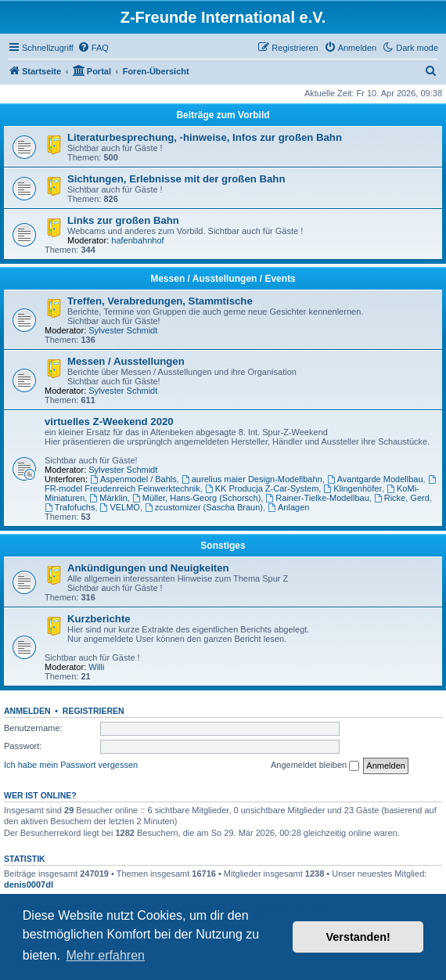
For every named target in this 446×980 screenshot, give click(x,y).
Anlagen (288, 507)
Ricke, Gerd (402, 498)
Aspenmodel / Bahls (133, 479)
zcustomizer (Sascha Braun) (204, 507)
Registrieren (94, 711)
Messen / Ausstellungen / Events (223, 279)
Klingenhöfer (352, 488)
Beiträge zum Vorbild (223, 115)
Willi (96, 667)
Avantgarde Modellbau (375, 479)
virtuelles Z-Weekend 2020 (109, 422)
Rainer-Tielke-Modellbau (317, 498)
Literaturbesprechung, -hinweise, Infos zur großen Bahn (205, 137)
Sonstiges (223, 546)
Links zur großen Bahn (123, 220)
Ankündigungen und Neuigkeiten (148, 568)
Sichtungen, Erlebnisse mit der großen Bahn (176, 179)
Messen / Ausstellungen (126, 361)
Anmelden (27, 711)
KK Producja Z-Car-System (262, 488)
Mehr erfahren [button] (105, 955)
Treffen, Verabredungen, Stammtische (160, 301)
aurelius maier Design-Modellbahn (252, 479)
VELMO (120, 507)
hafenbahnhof (137, 240)
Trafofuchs (70, 507)
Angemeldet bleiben (315, 766)
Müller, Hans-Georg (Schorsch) (196, 498)
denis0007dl (29, 885)
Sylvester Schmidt (123, 330)
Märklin (108, 498)
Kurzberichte (99, 619)
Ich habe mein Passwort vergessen (71, 765)
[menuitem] (93, 48)
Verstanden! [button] (358, 937)
